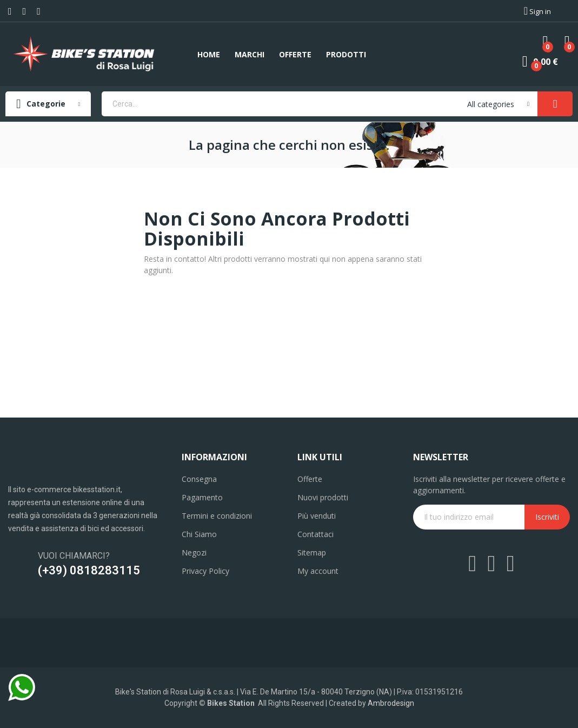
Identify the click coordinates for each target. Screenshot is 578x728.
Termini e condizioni (217, 516)
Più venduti (317, 516)
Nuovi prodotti (323, 497)
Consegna (199, 479)
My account (318, 571)
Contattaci (315, 534)
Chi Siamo (199, 534)
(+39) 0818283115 (89, 570)
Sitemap (312, 552)
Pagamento (202, 497)
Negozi (194, 552)
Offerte (310, 479)
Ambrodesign (391, 703)
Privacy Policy (205, 571)
